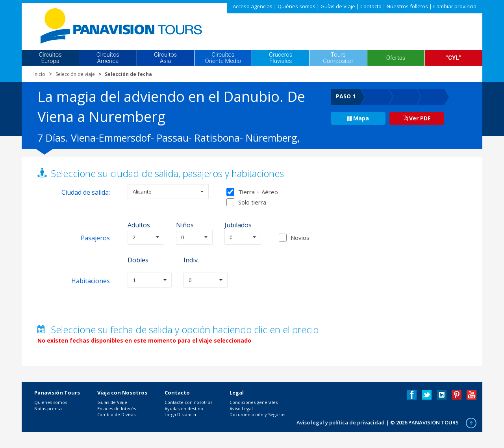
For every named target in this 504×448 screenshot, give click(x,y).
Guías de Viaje (338, 6)
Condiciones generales (254, 402)
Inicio (39, 74)
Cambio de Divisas (116, 414)
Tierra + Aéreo (252, 192)
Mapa (358, 118)
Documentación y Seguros (257, 414)
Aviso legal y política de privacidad (341, 422)
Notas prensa (48, 408)
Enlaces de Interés (117, 408)
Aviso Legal (241, 408)
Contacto (371, 6)
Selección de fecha (128, 74)
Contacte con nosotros (188, 402)
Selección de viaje (75, 74)
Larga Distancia (180, 414)
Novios (300, 238)
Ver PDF (417, 118)
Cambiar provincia (455, 6)
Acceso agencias (253, 6)
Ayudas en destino (184, 408)
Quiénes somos (296, 6)
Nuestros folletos (407, 6)
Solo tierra (246, 202)
